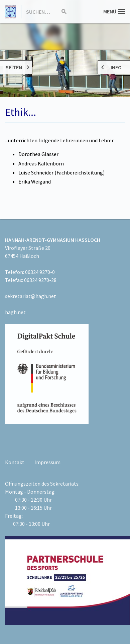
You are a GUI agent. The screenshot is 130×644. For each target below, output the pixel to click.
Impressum (47, 462)
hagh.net (15, 312)
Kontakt (15, 462)
